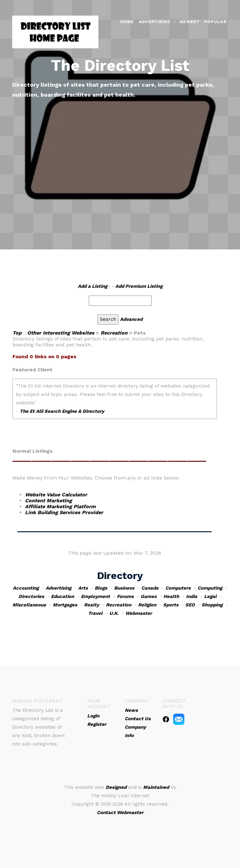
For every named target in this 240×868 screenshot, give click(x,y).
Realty (92, 605)
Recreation (114, 333)
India (192, 596)
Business (124, 588)
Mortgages (65, 605)
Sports (171, 605)
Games (149, 596)
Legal (210, 596)
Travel (95, 613)
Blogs (101, 588)
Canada (150, 588)
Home (127, 21)
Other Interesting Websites (61, 333)
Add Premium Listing (139, 286)
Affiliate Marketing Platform (60, 506)
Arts (83, 588)
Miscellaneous (29, 605)
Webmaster (139, 613)
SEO (190, 605)
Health (171, 596)
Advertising (154, 21)
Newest (189, 21)
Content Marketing (48, 501)
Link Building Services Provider (64, 512)
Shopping (212, 605)
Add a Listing (92, 286)
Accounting (26, 588)
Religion (147, 605)
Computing (210, 588)
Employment (95, 596)
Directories (31, 596)
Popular (215, 21)
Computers (178, 588)
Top (17, 333)
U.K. (114, 613)
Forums (125, 596)
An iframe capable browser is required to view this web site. (115, 402)
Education (62, 596)
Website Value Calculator (56, 495)
